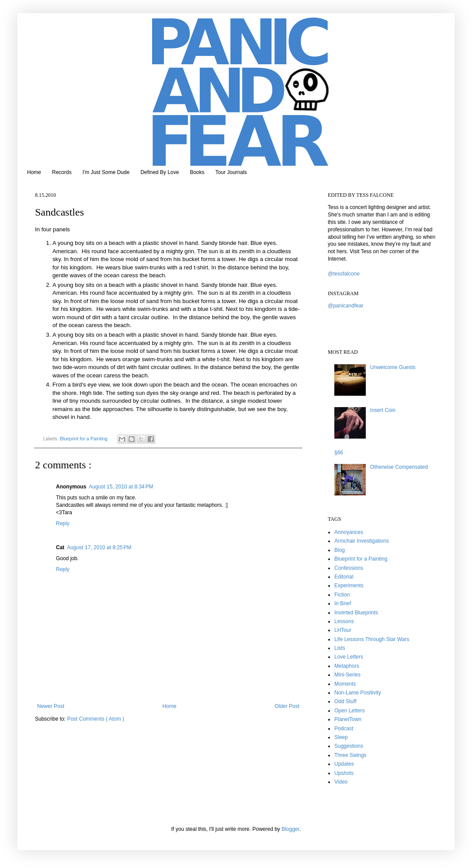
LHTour (343, 630)
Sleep (341, 737)
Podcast (344, 729)
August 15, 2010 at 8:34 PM (121, 487)
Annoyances (349, 532)
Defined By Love (160, 172)
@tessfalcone (344, 274)
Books (197, 172)
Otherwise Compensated (399, 467)
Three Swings (350, 755)
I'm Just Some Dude (106, 172)
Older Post (287, 706)
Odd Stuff (345, 701)
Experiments (349, 586)
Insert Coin (383, 410)
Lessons (344, 621)
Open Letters (349, 711)
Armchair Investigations (362, 541)
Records (62, 172)
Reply (63, 523)
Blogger (290, 829)
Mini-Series (347, 675)
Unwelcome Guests (393, 367)
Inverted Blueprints (356, 613)
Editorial (344, 577)
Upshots (344, 773)
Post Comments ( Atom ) (95, 719)
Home (34, 172)
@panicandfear (346, 306)
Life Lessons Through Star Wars (372, 639)
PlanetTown (348, 719)
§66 (339, 453)
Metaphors (347, 666)
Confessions (349, 568)
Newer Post (51, 706)
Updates (344, 764)
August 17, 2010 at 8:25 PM (99, 547)
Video (341, 782)
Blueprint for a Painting (84, 439)
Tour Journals (231, 172)
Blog (340, 550)
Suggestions (349, 746)
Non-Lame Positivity (358, 693)
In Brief (343, 603)
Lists (340, 648)
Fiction (342, 595)
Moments (345, 684)
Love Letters (349, 657)
